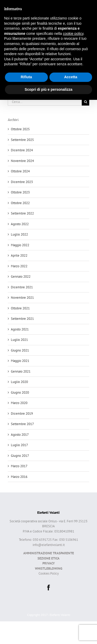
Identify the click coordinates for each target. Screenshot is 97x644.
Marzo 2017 (19, 466)
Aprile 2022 (19, 255)
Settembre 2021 (22, 319)
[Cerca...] (45, 102)
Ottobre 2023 (20, 192)
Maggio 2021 (20, 361)
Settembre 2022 (22, 213)
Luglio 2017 (19, 445)
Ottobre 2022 (20, 203)
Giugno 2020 (20, 392)
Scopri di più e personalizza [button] (48, 89)
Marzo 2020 (19, 403)
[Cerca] (85, 102)
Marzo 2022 (19, 266)
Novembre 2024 (22, 161)
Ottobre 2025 (20, 129)
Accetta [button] (71, 77)
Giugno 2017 (20, 456)
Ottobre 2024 (20, 171)
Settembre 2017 (22, 424)
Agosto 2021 (20, 329)
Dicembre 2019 (22, 414)
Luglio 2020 (19, 382)
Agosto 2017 (20, 435)
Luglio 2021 (19, 340)
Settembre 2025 (22, 140)
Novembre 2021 (22, 298)
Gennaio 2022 (21, 277)
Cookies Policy (49, 573)
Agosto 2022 (20, 224)
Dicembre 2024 (22, 150)
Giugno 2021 (20, 350)
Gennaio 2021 (21, 371)
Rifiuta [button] (26, 77)
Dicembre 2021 (22, 287)
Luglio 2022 (19, 234)
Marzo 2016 (19, 477)
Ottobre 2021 (20, 308)
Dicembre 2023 (22, 182)
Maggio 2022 (20, 245)
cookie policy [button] (73, 34)
